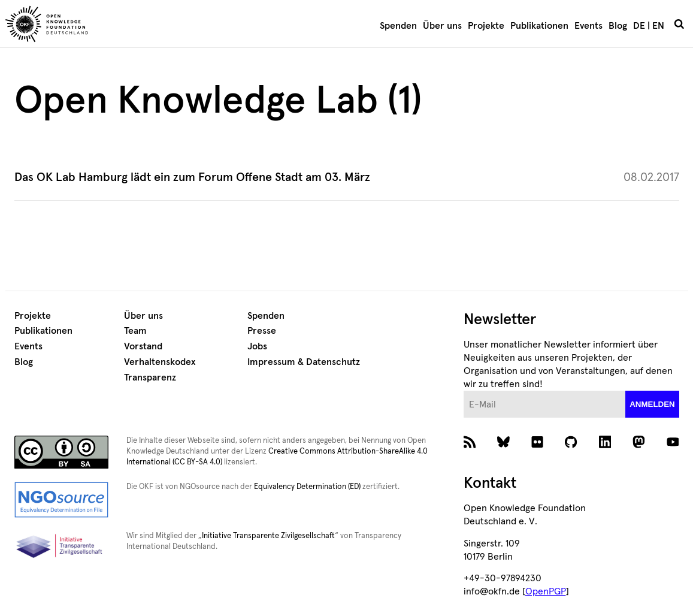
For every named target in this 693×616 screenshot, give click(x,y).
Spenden (398, 26)
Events (588, 26)
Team (135, 331)
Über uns (442, 26)
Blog (618, 26)
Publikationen (539, 26)
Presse (262, 331)
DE (639, 26)
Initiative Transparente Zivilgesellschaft (268, 536)
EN (658, 26)
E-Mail (464, 391)
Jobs (257, 346)
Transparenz (150, 378)
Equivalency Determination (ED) (307, 487)
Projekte (486, 26)
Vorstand (143, 346)
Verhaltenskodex (160, 362)
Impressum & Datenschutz (304, 362)
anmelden (652, 404)
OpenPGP (546, 591)
